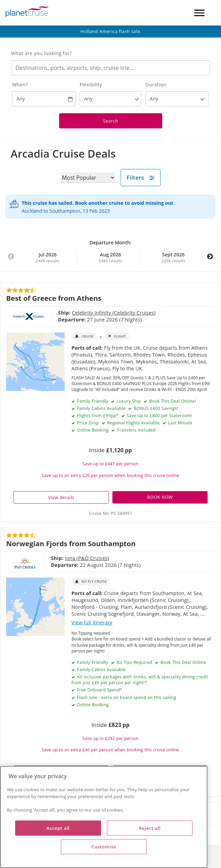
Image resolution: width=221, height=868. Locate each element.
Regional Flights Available (133, 423)
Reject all (150, 828)
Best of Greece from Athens (54, 298)
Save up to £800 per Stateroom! (159, 416)
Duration (156, 84)
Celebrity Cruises (103, 313)
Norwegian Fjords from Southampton (71, 543)
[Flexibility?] (111, 99)
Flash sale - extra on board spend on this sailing (126, 697)
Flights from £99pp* (97, 416)
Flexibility (91, 84)
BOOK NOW (160, 497)
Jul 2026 (47, 257)
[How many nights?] (177, 99)
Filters (141, 178)
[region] (104, 817)
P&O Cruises (69, 558)
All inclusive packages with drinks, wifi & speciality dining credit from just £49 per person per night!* (140, 680)
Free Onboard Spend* (99, 690)
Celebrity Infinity (61, 313)
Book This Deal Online (183, 662)
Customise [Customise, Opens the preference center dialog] (104, 847)
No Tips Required (134, 662)
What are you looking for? (41, 53)
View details (61, 497)
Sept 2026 (173, 257)
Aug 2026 (110, 257)
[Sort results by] (88, 178)
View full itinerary (92, 622)
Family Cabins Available (101, 670)
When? (20, 84)
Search (111, 121)
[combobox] (110, 68)
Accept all (58, 828)
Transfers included (136, 430)
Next (210, 260)
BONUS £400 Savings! (156, 408)
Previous (11, 260)
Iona (47, 558)
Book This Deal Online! (172, 401)
